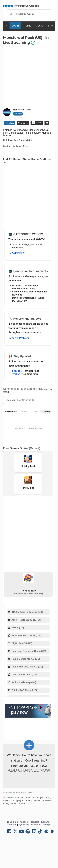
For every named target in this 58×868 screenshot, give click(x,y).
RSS (5, 798)
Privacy (28, 801)
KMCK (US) (17, 628)
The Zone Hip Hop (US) (24, 674)
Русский (23, 825)
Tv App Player (17, 253)
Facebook (18, 371)
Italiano (24, 822)
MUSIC (39, 26)
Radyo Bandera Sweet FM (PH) (28, 594)
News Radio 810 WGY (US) (26, 635)
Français (35, 822)
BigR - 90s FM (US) (21, 643)
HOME (27, 26)
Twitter (16, 374)
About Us (30, 797)
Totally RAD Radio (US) (24, 690)
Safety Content (10, 804)
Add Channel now (29, 770)
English (14, 822)
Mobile (37, 801)
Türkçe (47, 825)
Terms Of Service (15, 797)
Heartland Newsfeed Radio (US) (28, 651)
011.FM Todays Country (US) (27, 612)
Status (22, 804)
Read (26, 146)
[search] (29, 14)
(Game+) (35, 448)
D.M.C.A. (7, 801)
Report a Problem (19, 338)
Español (46, 822)
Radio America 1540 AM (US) (27, 667)
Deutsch (12, 825)
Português (35, 825)
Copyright (18, 801)
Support (40, 797)
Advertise (47, 801)
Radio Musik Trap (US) (23, 682)
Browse (24, 123)
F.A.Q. (49, 797)
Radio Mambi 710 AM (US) (25, 659)
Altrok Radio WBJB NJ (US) (26, 620)
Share (37, 123)
